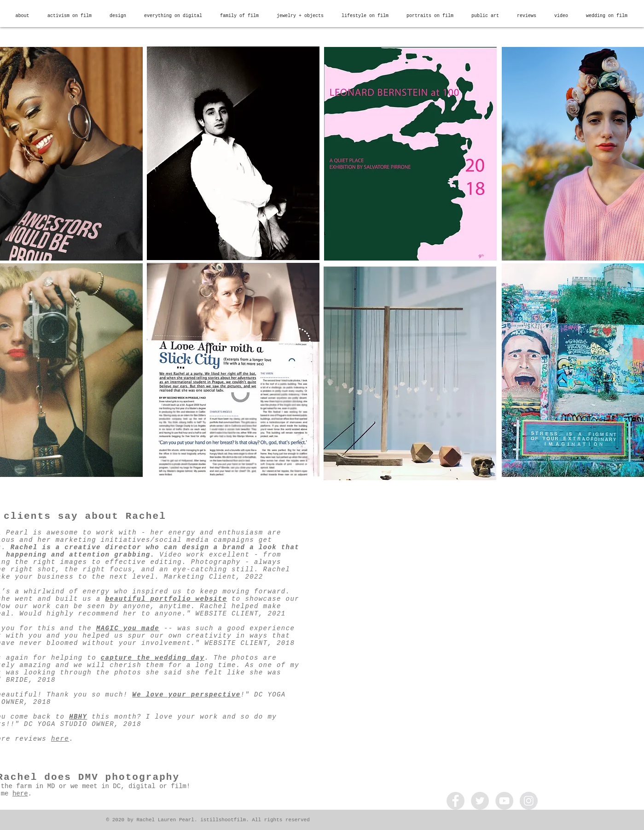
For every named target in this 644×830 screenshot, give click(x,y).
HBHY (78, 717)
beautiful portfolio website (166, 599)
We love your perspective (186, 695)
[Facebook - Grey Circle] (455, 801)
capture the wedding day (153, 658)
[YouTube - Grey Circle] (504, 801)
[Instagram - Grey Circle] (529, 801)
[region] (233, 154)
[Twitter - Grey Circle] (480, 801)
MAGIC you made (128, 628)
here (60, 739)
